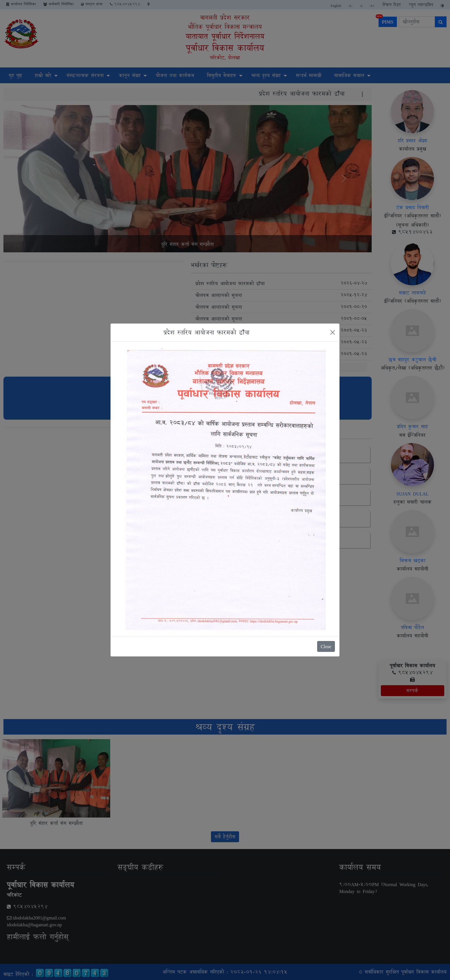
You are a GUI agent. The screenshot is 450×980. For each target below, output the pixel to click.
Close (326, 646)
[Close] (333, 332)
